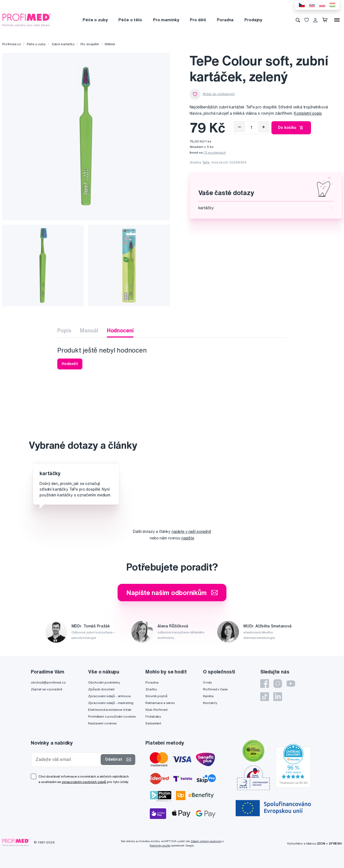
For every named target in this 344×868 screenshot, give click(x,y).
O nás (207, 682)
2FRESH (335, 843)
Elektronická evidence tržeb (110, 710)
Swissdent (153, 723)
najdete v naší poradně (191, 532)
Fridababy (153, 716)
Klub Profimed (156, 710)
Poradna (225, 20)
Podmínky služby (160, 846)
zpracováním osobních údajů (84, 782)
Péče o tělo (130, 20)
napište (188, 538)
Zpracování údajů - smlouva (109, 696)
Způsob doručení (101, 689)
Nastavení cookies (102, 723)
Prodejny (253, 20)
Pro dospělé (90, 44)
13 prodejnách (215, 152)
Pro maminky (166, 20)
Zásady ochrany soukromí (206, 841)
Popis (64, 330)
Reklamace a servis (160, 703)
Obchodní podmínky (104, 682)
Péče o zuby (95, 20)
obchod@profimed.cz (48, 682)
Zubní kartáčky (63, 44)
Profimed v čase (215, 689)
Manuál (89, 330)
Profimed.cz (11, 44)
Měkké (110, 44)
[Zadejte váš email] (67, 759)
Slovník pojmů (156, 696)
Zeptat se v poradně (46, 689)
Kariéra (208, 696)
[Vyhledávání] (298, 20)
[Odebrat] (240, 127)
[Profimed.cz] (27, 20)
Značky (151, 689)
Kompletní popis (308, 113)
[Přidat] (264, 127)
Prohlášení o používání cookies (112, 716)
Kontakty (210, 703)
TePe (206, 162)
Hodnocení (120, 330)
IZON (321, 843)
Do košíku (291, 128)
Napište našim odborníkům (172, 593)
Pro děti (198, 20)
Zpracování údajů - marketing (111, 703)
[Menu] (337, 20)
